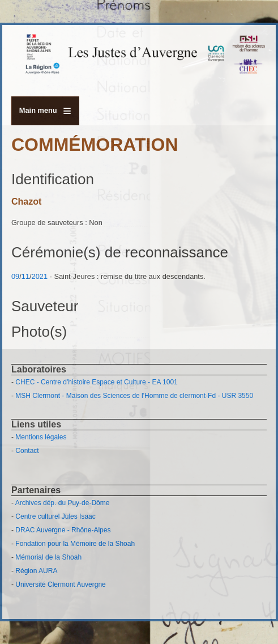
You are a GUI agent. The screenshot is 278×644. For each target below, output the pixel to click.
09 (15, 276)
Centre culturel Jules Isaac (55, 516)
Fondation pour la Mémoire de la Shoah (75, 544)
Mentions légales (41, 437)
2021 (40, 276)
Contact (27, 451)
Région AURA (36, 571)
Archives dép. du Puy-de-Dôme (63, 503)
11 (25, 276)
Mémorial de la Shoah (48, 557)
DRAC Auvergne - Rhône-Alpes (63, 530)
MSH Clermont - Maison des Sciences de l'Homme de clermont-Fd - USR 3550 (134, 396)
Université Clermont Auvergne (60, 584)
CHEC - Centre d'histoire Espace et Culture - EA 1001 (96, 382)
